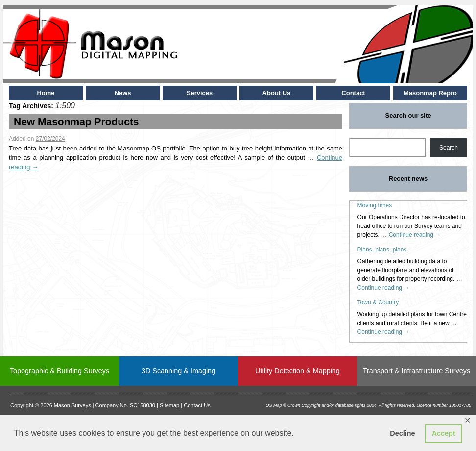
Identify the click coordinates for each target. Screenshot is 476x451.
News (123, 93)
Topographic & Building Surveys (59, 371)
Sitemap (169, 405)
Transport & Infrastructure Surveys (416, 371)
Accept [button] (444, 433)
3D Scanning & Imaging (178, 371)
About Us (277, 93)
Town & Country (378, 302)
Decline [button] (402, 433)
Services (200, 93)
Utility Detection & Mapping (297, 371)
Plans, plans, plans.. (384, 250)
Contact (353, 93)
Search (449, 148)
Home (46, 93)
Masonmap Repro (430, 93)
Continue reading (415, 235)
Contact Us (197, 405)
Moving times (375, 205)
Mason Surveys (72, 405)
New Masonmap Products (76, 121)
